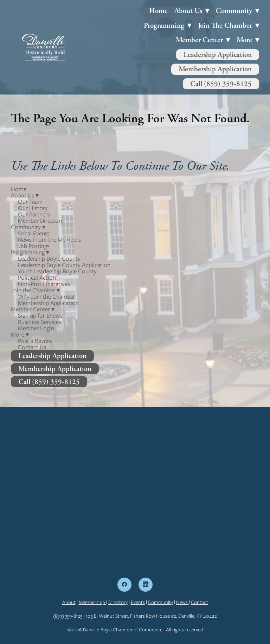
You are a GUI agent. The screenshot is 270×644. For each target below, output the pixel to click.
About (69, 602)
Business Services (40, 322)
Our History (33, 208)
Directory (118, 602)
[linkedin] (146, 585)
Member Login (36, 328)
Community (160, 602)
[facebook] (124, 585)
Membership (92, 602)
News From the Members (49, 240)
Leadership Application (218, 55)
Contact (200, 602)
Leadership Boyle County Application (64, 265)
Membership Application (215, 69)
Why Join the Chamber (47, 297)
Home (158, 11)
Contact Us (32, 347)
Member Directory (41, 221)
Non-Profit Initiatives (44, 284)
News (182, 602)
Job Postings (34, 246)
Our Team (30, 202)
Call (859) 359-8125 (221, 84)
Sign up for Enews (40, 316)
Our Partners (34, 214)
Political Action (37, 278)
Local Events (34, 233)
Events (138, 602)
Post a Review (35, 341)
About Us (192, 11)
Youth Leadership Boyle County (57, 271)
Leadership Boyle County (49, 259)
